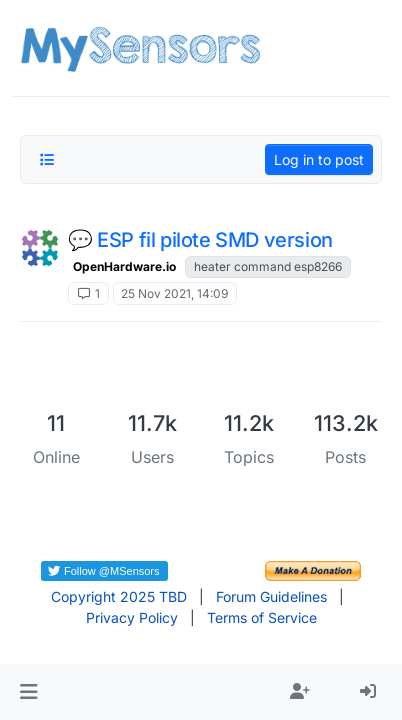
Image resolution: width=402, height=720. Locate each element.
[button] (28, 692)
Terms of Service (262, 617)
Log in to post (319, 159)
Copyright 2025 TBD (119, 596)
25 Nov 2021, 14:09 (174, 293)
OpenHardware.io (124, 266)
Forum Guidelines (271, 596)
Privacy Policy (132, 617)
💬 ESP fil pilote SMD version (200, 240)
